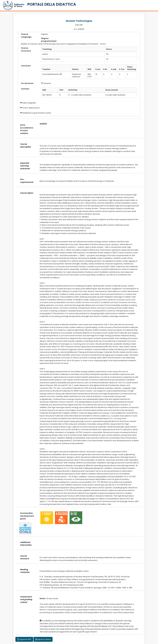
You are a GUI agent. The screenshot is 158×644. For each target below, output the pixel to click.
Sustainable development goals (27, 516)
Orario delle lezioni (31, 108)
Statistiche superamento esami (37, 113)
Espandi (46, 83)
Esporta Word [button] (43, 639)
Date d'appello (29, 103)
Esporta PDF (24, 639)
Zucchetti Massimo (51, 74)
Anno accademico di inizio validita (27, 129)
